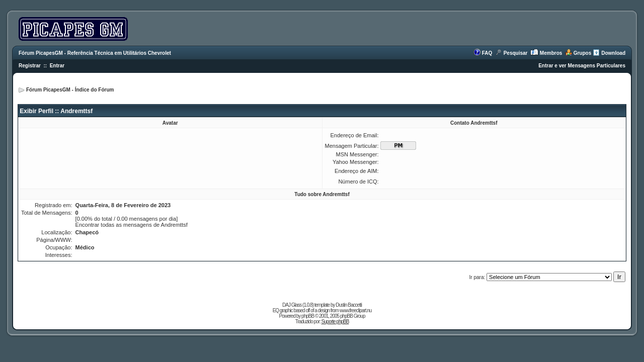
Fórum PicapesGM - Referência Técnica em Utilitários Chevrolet (95, 53)
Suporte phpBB (335, 322)
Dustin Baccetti (349, 305)
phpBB (308, 316)
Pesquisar (516, 53)
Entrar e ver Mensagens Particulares (582, 66)
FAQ (487, 53)
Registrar (30, 66)
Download (613, 53)
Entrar (57, 66)
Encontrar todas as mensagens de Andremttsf (132, 225)
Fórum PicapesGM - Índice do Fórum (70, 90)
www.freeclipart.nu (356, 310)
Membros (551, 53)
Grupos (583, 53)
